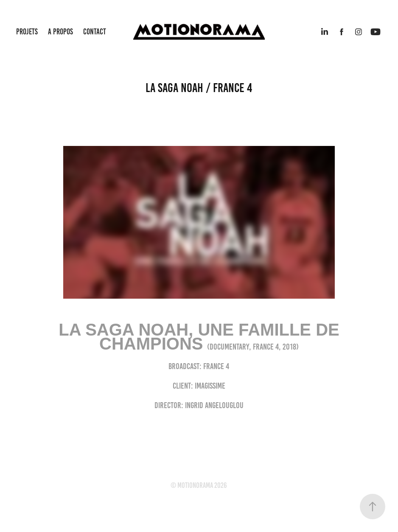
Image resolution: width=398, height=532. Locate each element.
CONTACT (95, 32)
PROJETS (27, 32)
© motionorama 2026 (199, 485)
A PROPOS (60, 32)
